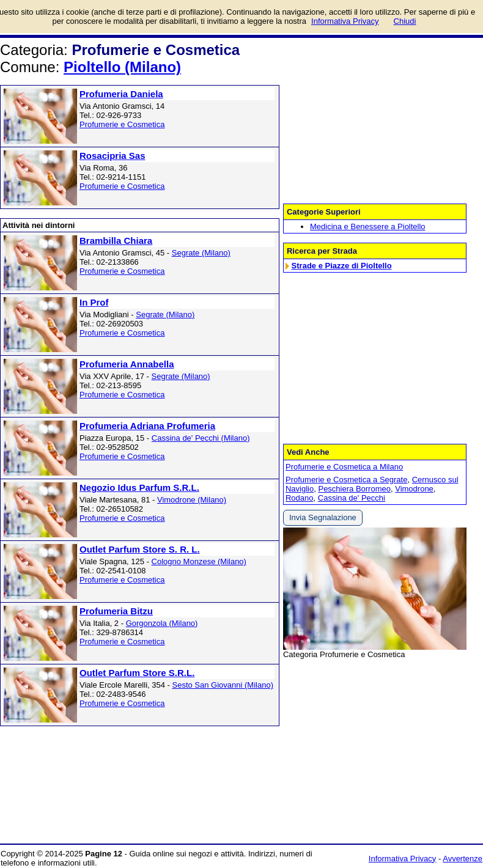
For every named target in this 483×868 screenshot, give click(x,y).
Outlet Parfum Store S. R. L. (140, 549)
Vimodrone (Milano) (192, 500)
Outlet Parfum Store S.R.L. (137, 673)
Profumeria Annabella (127, 364)
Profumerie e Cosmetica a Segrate (346, 480)
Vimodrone (414, 489)
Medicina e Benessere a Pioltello (368, 226)
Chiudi (405, 21)
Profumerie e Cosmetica (122, 124)
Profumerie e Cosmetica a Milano (344, 467)
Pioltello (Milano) (122, 67)
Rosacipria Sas (112, 156)
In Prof (94, 302)
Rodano (300, 498)
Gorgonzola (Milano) (162, 623)
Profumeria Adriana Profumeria (147, 426)
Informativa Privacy (403, 859)
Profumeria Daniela (121, 94)
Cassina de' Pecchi (352, 498)
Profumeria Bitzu (116, 611)
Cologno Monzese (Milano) (199, 561)
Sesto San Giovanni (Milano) (223, 685)
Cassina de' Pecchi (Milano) (201, 438)
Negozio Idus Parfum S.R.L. (139, 487)
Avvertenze (463, 859)
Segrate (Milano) (201, 253)
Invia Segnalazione (323, 517)
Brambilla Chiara (116, 241)
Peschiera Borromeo (354, 489)
